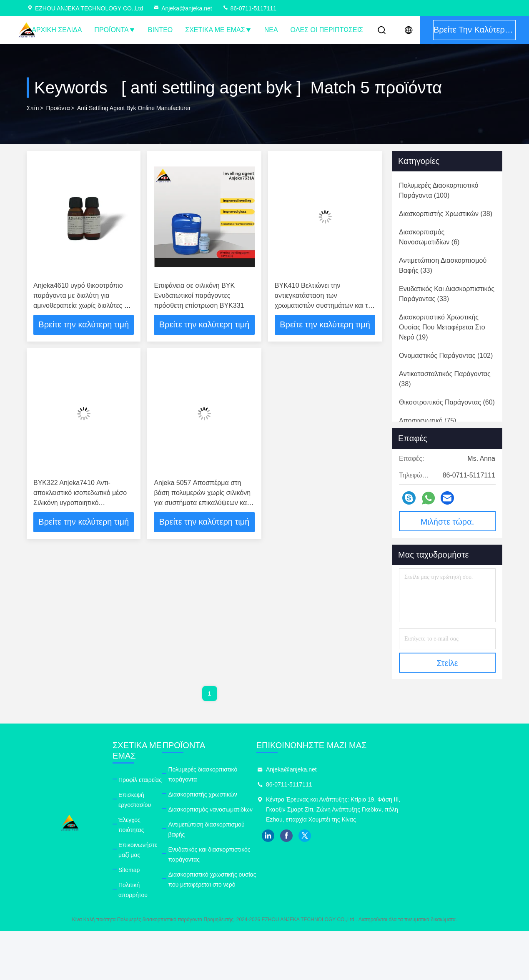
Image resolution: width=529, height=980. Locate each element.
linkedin (374, 836)
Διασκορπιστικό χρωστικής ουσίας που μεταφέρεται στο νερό (281, 849)
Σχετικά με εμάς (218, 30)
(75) (428, 421)
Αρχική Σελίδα (57, 30)
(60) (447, 402)
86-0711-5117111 (249, 8)
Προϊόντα (115, 30)
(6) (429, 237)
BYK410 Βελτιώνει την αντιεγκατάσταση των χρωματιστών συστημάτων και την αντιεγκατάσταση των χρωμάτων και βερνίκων (325, 305)
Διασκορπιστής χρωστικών (249, 784)
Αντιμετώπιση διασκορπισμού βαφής (262, 814)
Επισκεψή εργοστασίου (160, 784)
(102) (446, 356)
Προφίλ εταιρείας (151, 769)
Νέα (271, 30)
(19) (442, 327)
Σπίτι (33, 108)
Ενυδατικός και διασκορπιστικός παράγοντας (273, 829)
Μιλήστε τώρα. (448, 522)
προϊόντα (58, 108)
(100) (439, 190)
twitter (410, 836)
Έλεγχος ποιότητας (154, 799)
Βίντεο (160, 30)
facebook (392, 836)
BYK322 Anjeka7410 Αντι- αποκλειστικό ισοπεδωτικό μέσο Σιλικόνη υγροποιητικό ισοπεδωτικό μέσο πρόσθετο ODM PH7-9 (80, 503)
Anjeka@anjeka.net (183, 8)
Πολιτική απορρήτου (156, 844)
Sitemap (140, 829)
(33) (443, 265)
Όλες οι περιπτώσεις (327, 30)
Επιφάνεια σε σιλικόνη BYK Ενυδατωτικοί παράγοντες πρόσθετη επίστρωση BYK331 (199, 295)
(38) (446, 214)
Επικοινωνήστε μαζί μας (161, 814)
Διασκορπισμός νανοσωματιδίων (257, 799)
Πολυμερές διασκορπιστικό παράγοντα (265, 769)
